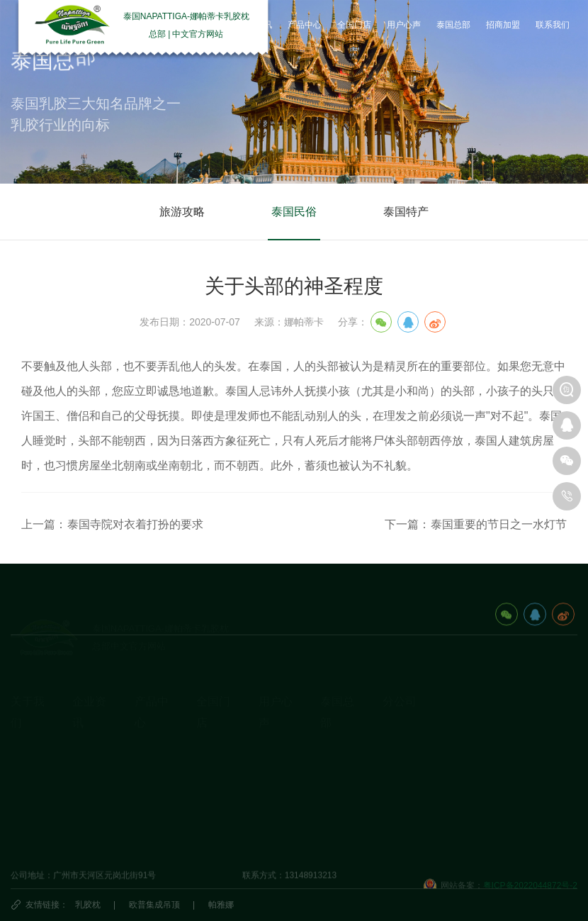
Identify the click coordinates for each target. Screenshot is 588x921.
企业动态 (89, 730)
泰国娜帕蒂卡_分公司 (423, 709)
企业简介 (28, 730)
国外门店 (213, 752)
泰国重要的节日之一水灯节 (499, 524)
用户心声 (276, 730)
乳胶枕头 (152, 730)
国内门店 (213, 730)
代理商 (209, 774)
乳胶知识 (89, 752)
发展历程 (28, 752)
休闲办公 (152, 774)
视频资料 (28, 796)
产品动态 (89, 774)
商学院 (271, 774)
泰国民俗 (294, 212)
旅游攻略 (182, 212)
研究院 (271, 752)
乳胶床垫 (152, 752)
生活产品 (152, 796)
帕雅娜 (221, 905)
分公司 (400, 680)
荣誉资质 (28, 774)
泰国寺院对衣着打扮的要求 (135, 524)
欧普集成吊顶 (154, 905)
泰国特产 (406, 212)
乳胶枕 (88, 905)
